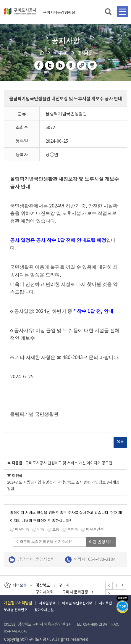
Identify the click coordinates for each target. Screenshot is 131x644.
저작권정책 (47, 603)
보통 (56, 529)
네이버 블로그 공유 (60, 65)
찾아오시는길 (44, 610)
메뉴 (123, 12)
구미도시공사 (20, 14)
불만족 (73, 529)
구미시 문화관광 (75, 592)
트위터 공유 (50, 65)
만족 (41, 529)
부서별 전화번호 (16, 610)
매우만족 (22, 529)
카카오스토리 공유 (71, 65)
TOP (123, 607)
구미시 (64, 585)
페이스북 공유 (39, 65)
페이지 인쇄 (92, 65)
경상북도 (43, 585)
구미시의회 (45, 592)
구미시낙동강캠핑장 (59, 13)
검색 (109, 12)
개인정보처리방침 (18, 603)
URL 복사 (82, 65)
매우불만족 (95, 529)
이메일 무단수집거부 (77, 603)
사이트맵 (106, 603)
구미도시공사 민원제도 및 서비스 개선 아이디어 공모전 (69, 463)
